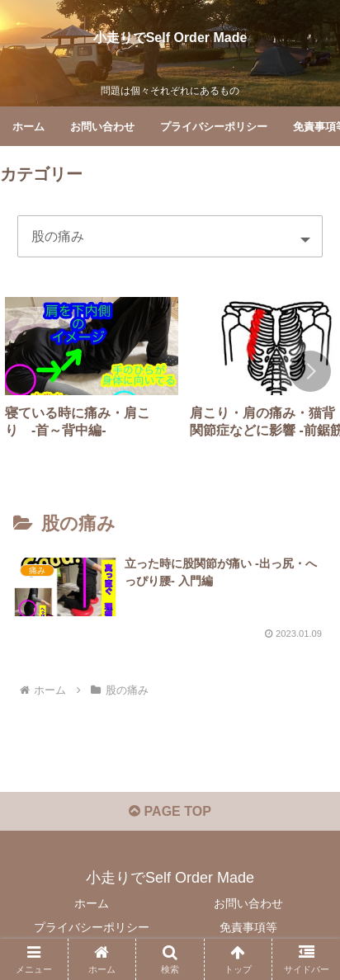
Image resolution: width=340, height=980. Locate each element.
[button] (310, 371)
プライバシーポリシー (92, 927)
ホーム (92, 903)
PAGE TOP (170, 811)
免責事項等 (248, 927)
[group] (92, 375)
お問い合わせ (248, 903)
